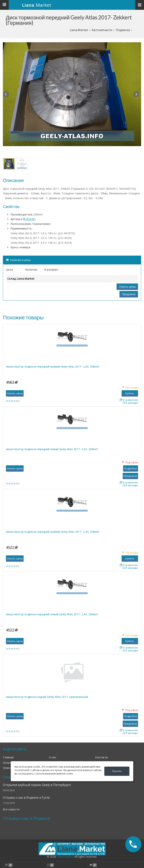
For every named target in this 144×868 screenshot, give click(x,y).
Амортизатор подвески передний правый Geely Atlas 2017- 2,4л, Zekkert (53, 532)
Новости (9, 768)
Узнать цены (127, 287)
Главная (8, 757)
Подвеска (123, 30)
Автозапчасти (102, 30)
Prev (6, 94)
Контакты (102, 757)
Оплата (8, 763)
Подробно (131, 468)
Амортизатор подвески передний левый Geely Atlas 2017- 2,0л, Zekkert (52, 449)
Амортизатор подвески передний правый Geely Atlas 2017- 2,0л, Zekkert (53, 366)
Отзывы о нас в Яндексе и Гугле (26, 798)
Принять (117, 771)
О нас (53, 757)
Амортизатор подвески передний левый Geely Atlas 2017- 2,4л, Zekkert (52, 614)
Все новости (11, 809)
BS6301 (29, 219)
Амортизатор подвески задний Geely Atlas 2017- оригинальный (47, 697)
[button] (133, 844)
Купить (130, 393)
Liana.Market (79, 30)
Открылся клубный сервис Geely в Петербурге (37, 785)
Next (136, 94)
